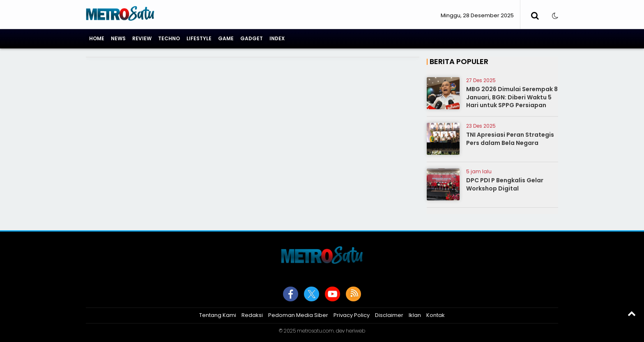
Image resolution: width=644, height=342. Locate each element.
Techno (169, 38)
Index (277, 38)
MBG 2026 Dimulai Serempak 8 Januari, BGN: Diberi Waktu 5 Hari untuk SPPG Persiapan (512, 97)
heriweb (355, 331)
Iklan (415, 315)
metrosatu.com (315, 331)
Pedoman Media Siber (298, 315)
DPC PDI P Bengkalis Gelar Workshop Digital (505, 184)
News (118, 38)
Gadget (252, 38)
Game (226, 38)
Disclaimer (389, 315)
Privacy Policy (352, 315)
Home (97, 38)
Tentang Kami (218, 315)
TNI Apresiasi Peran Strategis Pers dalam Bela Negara (510, 139)
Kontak (436, 315)
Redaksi (252, 315)
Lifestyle (199, 38)
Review (142, 38)
